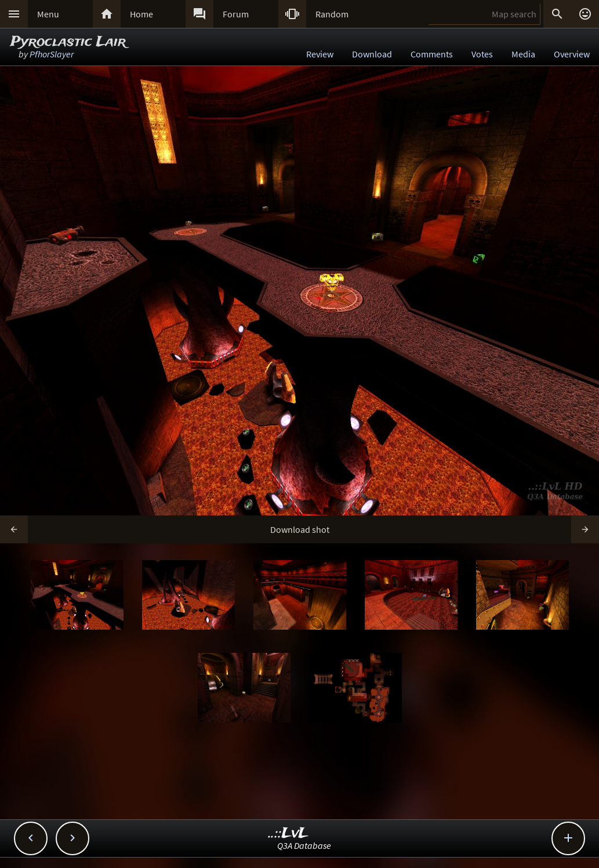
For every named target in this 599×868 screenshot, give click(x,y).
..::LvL (288, 834)
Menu (48, 14)
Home (141, 14)
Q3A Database (304, 845)
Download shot (300, 529)
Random (332, 14)
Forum (236, 14)
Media (523, 54)
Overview (572, 54)
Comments (432, 54)
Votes (482, 54)
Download (372, 54)
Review (320, 54)
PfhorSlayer (52, 54)
